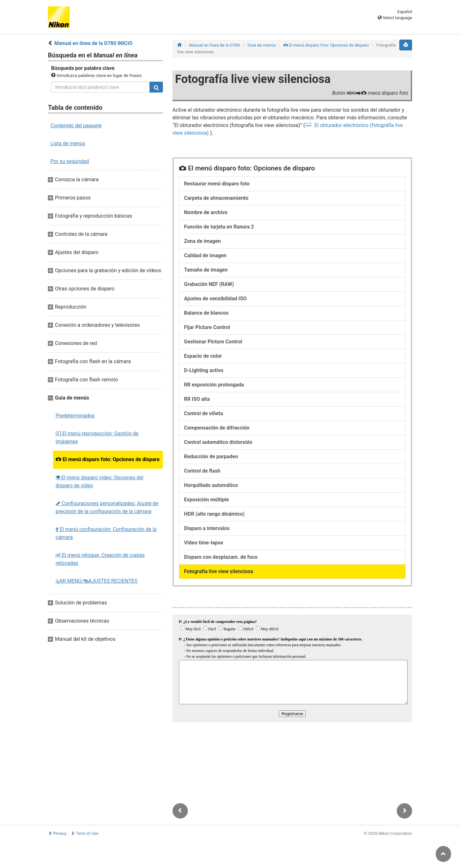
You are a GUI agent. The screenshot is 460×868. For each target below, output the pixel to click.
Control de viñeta (203, 413)
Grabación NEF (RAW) (209, 284)
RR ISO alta (197, 399)
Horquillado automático (211, 485)
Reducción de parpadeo (211, 456)
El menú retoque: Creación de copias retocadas (100, 559)
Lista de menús (68, 143)
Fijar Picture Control (207, 327)
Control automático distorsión (218, 442)
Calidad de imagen (205, 255)
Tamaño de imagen (206, 270)
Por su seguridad (70, 161)
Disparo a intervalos (207, 528)
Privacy (60, 833)
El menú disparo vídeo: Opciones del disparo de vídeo (100, 482)
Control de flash (202, 471)
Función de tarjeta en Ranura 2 (219, 227)
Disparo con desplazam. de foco (221, 557)
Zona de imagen (202, 241)
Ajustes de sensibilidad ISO (215, 299)
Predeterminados (75, 416)
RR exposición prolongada (214, 385)
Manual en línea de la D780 (215, 45)
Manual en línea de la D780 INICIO (93, 43)
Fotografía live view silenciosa (218, 571)
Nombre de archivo (206, 212)
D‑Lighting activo (204, 370)
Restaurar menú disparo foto (217, 184)
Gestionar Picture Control (213, 342)
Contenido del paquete (76, 126)
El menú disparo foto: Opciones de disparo (107, 459)
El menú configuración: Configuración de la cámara (106, 533)
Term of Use (87, 833)
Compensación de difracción (217, 428)
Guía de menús (262, 45)
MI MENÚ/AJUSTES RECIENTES (96, 581)
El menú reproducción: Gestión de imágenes (97, 438)
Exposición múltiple (207, 500)
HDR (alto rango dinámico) (214, 514)
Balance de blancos (206, 313)
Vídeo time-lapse (204, 543)
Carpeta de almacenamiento (216, 198)
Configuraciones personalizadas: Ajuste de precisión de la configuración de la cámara (107, 507)
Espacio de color (203, 356)
